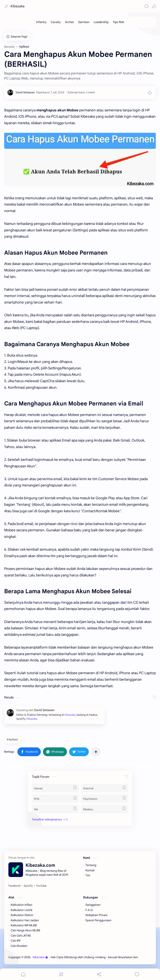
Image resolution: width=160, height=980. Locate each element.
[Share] (99, 974)
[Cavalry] (56, 22)
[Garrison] (84, 22)
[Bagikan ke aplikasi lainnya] (96, 752)
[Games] (55, 788)
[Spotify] (28, 886)
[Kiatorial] (105, 788)
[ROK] (55, 799)
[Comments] (137, 974)
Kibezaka (17, 6)
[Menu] (61, 974)
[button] (154, 6)
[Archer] (69, 22)
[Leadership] (101, 22)
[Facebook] (14, 886)
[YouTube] (41, 886)
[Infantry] (41, 22)
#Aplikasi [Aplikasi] (12, 740)
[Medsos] (105, 809)
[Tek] (55, 809)
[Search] (147, 6)
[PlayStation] (105, 799)
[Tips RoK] (118, 22)
